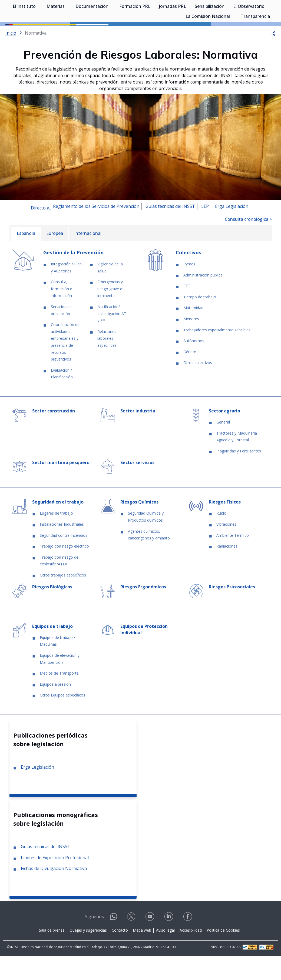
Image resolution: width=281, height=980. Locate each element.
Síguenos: (95, 941)
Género (190, 376)
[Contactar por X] (132, 943)
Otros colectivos (198, 387)
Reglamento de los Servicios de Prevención (96, 231)
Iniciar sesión (255, 12)
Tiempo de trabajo (200, 321)
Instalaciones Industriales (62, 549)
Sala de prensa (52, 954)
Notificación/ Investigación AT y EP (112, 338)
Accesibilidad (191, 954)
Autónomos (194, 365)
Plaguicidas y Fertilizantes (239, 475)
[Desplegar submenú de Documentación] (111, 32)
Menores (191, 343)
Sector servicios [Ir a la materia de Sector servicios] (137, 487)
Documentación (92, 32)
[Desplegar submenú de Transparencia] (273, 42)
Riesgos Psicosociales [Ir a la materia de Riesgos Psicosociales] (232, 611)
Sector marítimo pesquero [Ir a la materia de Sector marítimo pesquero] (61, 487)
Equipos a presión (55, 709)
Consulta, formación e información (62, 313)
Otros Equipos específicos (62, 719)
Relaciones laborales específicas (107, 363)
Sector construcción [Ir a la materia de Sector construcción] (54, 435)
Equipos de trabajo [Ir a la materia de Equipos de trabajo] (52, 651)
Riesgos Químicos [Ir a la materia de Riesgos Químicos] (139, 526)
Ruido (221, 537)
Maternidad (193, 332)
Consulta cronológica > (248, 244)
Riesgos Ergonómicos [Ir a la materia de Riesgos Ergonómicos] (143, 611)
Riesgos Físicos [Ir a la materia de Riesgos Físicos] (225, 526)
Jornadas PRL (173, 32)
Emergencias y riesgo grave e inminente (110, 313)
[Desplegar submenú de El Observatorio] (267, 32)
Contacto (120, 954)
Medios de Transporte (59, 697)
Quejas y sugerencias (88, 954)
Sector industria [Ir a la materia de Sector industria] (138, 435)
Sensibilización (210, 32)
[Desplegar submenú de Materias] (67, 32)
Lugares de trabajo (56, 537)
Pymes (189, 288)
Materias (56, 32)
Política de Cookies (223, 954)
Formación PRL (135, 32)
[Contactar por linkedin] (169, 943)
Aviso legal (165, 954)
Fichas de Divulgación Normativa (54, 893)
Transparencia (255, 42)
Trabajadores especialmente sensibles (217, 354)
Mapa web (142, 954)
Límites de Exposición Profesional (55, 882)
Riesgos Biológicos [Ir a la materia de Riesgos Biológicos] (52, 611)
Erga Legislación (232, 231)
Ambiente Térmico (233, 560)
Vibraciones (226, 549)
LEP (205, 231)
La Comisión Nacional (208, 42)
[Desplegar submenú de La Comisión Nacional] (233, 42)
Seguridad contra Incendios (64, 560)
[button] (273, 57)
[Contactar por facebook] (188, 943)
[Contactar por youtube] (150, 943)
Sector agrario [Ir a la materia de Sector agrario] (224, 435)
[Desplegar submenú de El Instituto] (38, 32)
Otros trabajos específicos (63, 599)
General (223, 446)
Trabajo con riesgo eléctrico (64, 570)
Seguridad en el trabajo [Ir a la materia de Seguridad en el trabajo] (58, 526)
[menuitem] (26, 258)
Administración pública (203, 299)
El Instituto (24, 32)
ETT (187, 310)
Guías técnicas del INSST (170, 231)
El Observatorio (249, 32)
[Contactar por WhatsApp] (114, 943)
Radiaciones (227, 570)
